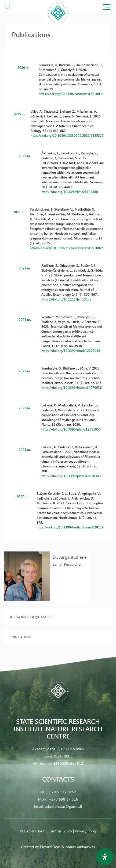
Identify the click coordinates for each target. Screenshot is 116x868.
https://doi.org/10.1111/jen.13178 (66, 299)
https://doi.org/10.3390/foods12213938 (71, 351)
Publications (21, 637)
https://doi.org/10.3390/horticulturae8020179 (70, 527)
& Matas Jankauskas (78, 847)
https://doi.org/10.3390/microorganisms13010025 (67, 248)
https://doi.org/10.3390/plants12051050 (71, 429)
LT (8, 7)
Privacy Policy (86, 831)
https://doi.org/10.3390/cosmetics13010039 (71, 94)
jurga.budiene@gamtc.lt (32, 617)
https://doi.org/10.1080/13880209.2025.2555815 (67, 135)
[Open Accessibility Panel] (105, 857)
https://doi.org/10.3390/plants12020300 (71, 476)
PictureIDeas (50, 847)
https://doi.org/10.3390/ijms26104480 (70, 192)
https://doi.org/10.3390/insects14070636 (72, 387)
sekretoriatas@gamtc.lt (63, 806)
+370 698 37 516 (63, 799)
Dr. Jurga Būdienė (70, 557)
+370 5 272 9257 (61, 792)
